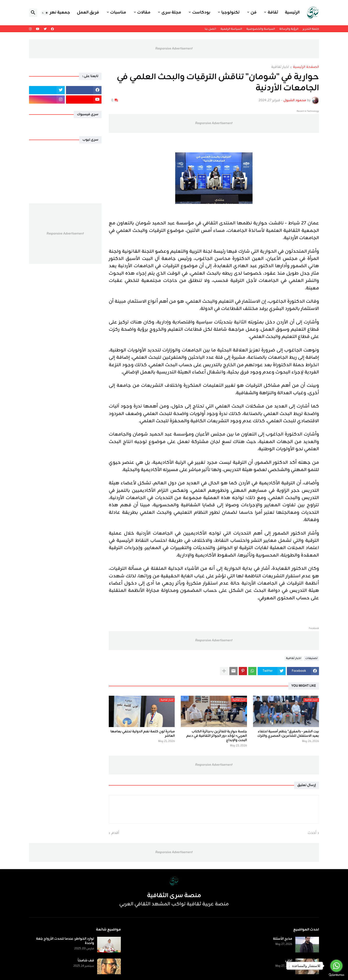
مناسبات (118, 13)
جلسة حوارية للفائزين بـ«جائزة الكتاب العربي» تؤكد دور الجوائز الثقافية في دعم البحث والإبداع (217, 736)
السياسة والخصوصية (261, 29)
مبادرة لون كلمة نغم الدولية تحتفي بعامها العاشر (143, 734)
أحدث (312, 833)
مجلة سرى (171, 13)
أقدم (115, 833)
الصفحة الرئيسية (306, 67)
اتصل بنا (210, 29)
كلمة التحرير (311, 29)
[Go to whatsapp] (336, 966)
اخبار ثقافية (280, 67)
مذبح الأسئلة (283, 939)
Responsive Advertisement (174, 49)
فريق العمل (88, 13)
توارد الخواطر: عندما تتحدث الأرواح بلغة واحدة (65, 941)
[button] (45, 13)
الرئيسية (292, 13)
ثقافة (273, 13)
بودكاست (201, 13)
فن (254, 13)
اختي (289, 961)
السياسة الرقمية (231, 29)
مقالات (144, 13)
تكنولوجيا (230, 13)
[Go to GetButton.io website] (336, 975)
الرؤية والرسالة (289, 29)
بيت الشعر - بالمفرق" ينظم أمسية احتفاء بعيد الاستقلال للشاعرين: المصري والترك (288, 734)
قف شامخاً (86, 961)
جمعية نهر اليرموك (52, 13)
